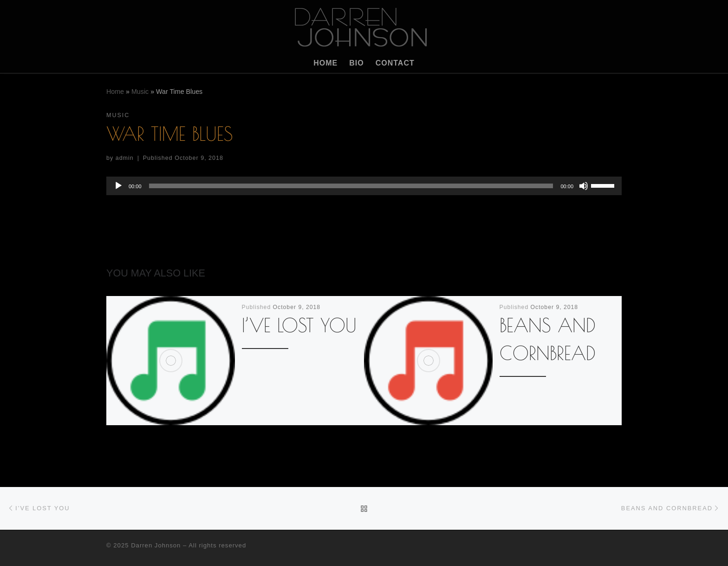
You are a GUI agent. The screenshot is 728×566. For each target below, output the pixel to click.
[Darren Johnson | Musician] (364, 25)
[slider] (351, 186)
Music (140, 92)
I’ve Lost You (299, 325)
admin (125, 158)
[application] (364, 186)
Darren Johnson (156, 545)
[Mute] (584, 186)
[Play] (118, 186)
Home (115, 92)
